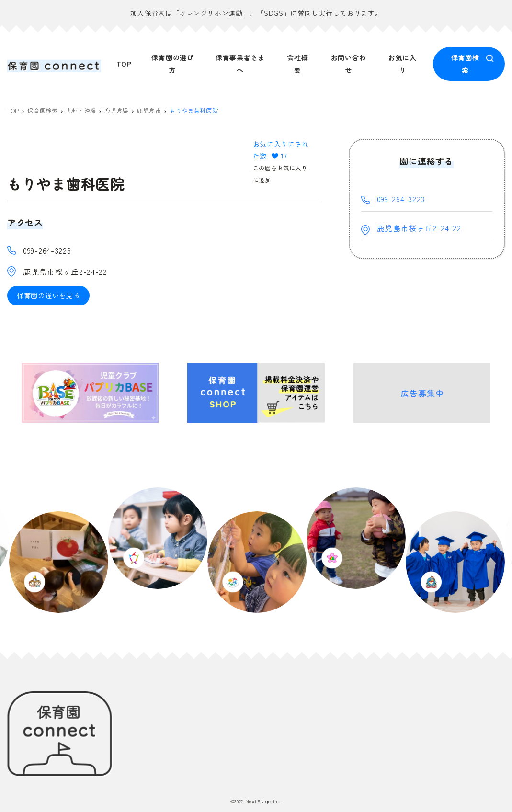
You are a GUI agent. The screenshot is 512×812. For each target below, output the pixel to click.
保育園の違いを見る (48, 297)
